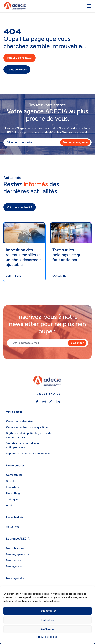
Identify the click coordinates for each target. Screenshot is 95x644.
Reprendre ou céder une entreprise (28, 453)
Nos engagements (18, 554)
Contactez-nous (17, 70)
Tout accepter (48, 611)
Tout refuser (47, 620)
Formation (12, 487)
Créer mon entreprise (19, 421)
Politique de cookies (46, 637)
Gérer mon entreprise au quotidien (28, 427)
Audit (10, 505)
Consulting (60, 276)
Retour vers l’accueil (19, 58)
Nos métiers (14, 560)
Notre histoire (15, 548)
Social (10, 481)
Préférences (48, 629)
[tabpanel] (24, 252)
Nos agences (14, 566)
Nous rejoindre (15, 578)
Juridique (12, 499)
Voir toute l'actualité (20, 207)
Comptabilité (13, 276)
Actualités (13, 527)
